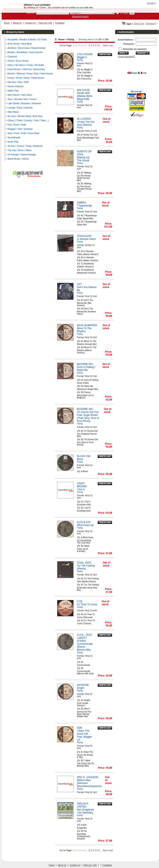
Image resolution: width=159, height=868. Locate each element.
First (75, 45)
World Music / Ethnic (18, 159)
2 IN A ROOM (85, 54)
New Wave (13, 112)
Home (7, 23)
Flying (80, 60)
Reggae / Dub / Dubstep (20, 129)
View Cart (139, 23)
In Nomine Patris (86, 239)
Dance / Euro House (18, 61)
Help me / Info (45, 23)
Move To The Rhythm (84, 330)
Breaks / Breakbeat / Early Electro (25, 52)
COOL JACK (84, 563)
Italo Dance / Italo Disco (20, 95)
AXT (79, 284)
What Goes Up (85, 525)
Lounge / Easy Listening (20, 108)
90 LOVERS (84, 119)
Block (80, 459)
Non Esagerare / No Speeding (86, 811)
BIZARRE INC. (85, 364)
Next (105, 45)
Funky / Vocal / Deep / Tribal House (26, 78)
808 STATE (83, 90)
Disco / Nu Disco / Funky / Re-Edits (26, 65)
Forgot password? (126, 57)
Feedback (60, 23)
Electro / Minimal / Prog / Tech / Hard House (30, 74)
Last (111, 45)
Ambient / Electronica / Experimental (26, 48)
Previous (83, 45)
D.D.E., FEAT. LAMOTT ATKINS (85, 638)
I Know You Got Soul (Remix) (86, 123)
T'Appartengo (85, 206)
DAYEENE (83, 685)
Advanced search (80, 17)
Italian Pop (13, 91)
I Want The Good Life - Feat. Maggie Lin (84, 735)
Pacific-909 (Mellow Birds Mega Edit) (85, 96)
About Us (17, 23)
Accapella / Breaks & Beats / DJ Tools (27, 39)
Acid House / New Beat (20, 44)
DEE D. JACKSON (88, 777)
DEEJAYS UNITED (83, 805)
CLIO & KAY (84, 522)
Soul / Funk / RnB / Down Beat (23, 133)
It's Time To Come (87, 604)
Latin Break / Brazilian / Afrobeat (24, 103)
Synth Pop (13, 142)
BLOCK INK (84, 456)
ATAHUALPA (84, 236)
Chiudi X (151, 3)
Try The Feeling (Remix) (86, 567)
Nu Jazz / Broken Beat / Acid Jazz (25, 116)
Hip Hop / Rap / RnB (18, 82)
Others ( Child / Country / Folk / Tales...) (28, 120)
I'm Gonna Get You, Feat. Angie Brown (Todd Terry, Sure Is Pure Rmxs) (88, 417)
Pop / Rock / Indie (17, 125)
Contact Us (30, 23)
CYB (80, 601)
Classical (12, 56)
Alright (81, 688)
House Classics (16, 86)
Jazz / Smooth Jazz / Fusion (22, 99)
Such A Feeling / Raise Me (86, 369)
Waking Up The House (83, 159)
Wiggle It (82, 57)
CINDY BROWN (82, 485)
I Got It (81, 489)
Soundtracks (14, 137)
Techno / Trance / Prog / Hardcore (25, 146)
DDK (80, 728)
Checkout (150, 23)
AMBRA (82, 203)
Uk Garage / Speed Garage (22, 154)
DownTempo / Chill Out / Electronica (26, 69)
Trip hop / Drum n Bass (20, 150)
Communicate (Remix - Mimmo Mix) (85, 647)
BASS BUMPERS (87, 325)
